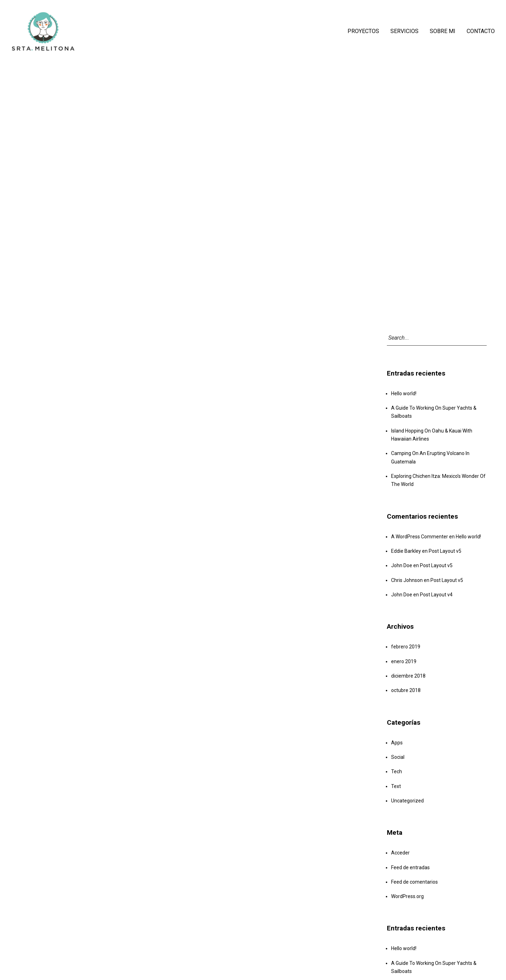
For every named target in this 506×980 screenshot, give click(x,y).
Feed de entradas (410, 867)
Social (398, 757)
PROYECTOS (363, 31)
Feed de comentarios (414, 882)
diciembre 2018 (408, 676)
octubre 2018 (406, 690)
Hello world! (404, 393)
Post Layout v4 (436, 595)
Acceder (400, 853)
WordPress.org (407, 896)
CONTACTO (481, 31)
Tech (397, 771)
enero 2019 (404, 661)
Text (396, 786)
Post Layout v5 (445, 551)
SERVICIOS (404, 31)
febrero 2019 (406, 647)
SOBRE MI (443, 31)
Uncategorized (407, 801)
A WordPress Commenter (420, 537)
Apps (397, 743)
